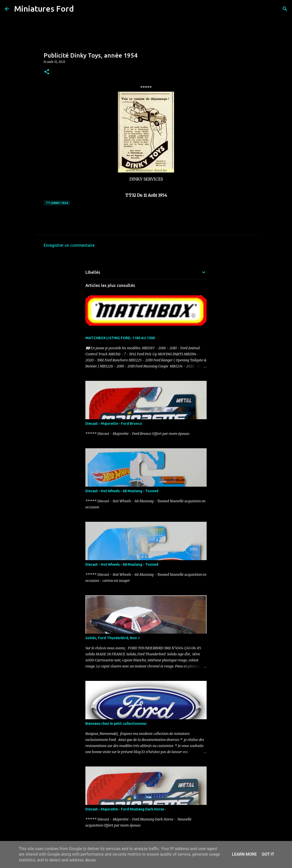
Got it (268, 854)
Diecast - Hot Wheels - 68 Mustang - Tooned (122, 491)
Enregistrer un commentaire (69, 245)
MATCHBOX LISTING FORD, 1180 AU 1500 (120, 338)
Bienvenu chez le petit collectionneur (116, 724)
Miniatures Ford (44, 9)
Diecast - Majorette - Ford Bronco (114, 424)
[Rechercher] (81, 9)
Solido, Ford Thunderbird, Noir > (113, 638)
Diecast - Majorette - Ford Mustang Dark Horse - (126, 809)
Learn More (244, 854)
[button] (47, 72)
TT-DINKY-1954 (57, 203)
